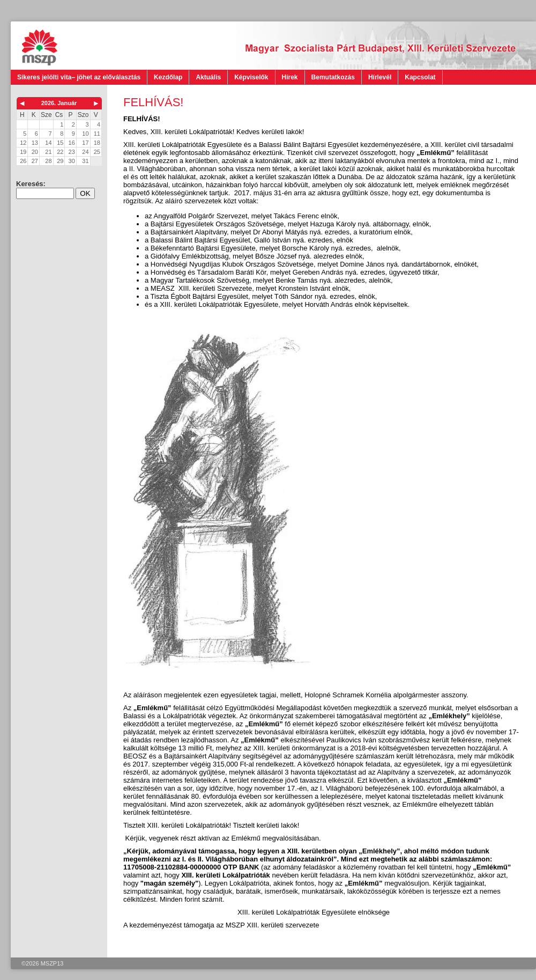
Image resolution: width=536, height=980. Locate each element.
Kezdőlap (168, 77)
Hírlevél (380, 77)
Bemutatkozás (333, 77)
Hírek (290, 77)
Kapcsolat (420, 77)
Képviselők (251, 77)
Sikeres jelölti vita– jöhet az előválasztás (79, 77)
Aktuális (208, 77)
